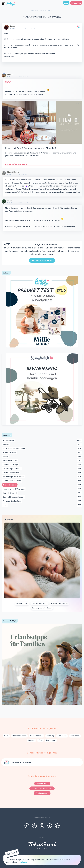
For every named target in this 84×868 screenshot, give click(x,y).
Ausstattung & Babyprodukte (14, 477)
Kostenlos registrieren (42, 260)
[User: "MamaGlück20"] (4, 173)
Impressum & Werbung (42, 865)
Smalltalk (6, 444)
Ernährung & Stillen (10, 461)
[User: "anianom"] (4, 201)
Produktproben (42, 793)
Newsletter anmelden (22, 762)
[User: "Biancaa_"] (4, 75)
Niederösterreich (19, 736)
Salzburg (50, 736)
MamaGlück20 (13, 172)
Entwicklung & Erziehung (13, 469)
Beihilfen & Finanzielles (59, 604)
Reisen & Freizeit (10, 485)
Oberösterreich (36, 736)
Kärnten (31, 740)
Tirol (40, 740)
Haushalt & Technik (10, 493)
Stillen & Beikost (22, 604)
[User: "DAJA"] (6, 27)
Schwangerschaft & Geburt (42, 608)
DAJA (12, 26)
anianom (11, 200)
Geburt (6, 457)
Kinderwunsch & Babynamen (14, 449)
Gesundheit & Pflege (11, 465)
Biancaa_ (11, 74)
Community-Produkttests (42, 788)
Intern (5, 505)
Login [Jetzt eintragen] (66, 3)
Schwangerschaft (10, 453)
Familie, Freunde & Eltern (13, 481)
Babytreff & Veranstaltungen (14, 497)
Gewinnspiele (42, 783)
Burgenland (51, 740)
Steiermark (75, 736)
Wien (6, 736)
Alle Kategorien (9, 440)
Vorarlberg (62, 736)
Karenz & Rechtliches (11, 473)
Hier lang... (23, 862)
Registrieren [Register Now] (76, 3)
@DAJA (8, 82)
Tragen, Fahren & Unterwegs (14, 489)
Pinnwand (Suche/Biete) (12, 501)
